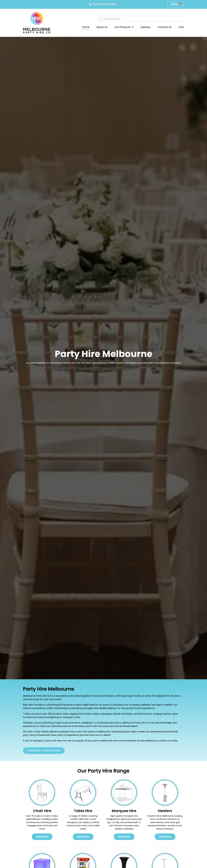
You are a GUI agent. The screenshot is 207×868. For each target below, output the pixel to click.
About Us (102, 27)
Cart (181, 27)
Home (86, 27)
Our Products (124, 27)
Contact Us (165, 27)
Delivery (146, 27)
